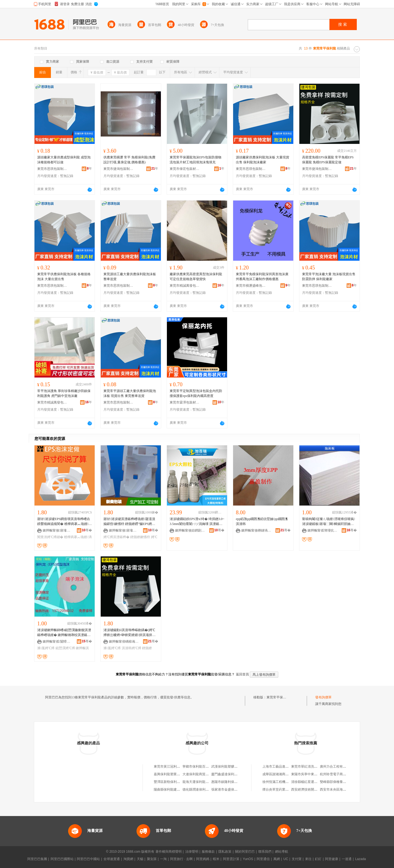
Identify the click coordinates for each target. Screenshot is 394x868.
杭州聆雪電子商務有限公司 (340, 774)
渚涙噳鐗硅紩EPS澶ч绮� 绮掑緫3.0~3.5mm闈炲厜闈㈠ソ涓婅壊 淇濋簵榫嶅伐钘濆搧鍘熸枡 (197, 522)
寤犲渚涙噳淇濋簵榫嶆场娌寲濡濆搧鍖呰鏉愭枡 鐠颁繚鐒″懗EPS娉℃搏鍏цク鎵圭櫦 (129, 522)
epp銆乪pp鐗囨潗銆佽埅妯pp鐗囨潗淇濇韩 (262, 521)
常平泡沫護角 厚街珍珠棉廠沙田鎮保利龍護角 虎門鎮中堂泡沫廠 (64, 393)
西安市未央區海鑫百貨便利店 (341, 789)
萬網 (277, 859)
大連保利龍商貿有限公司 (201, 774)
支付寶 (297, 859)
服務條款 (208, 852)
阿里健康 (332, 859)
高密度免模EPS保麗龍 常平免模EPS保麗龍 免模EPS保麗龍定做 (328, 160)
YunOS (248, 859)
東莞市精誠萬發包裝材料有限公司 (185, 286)
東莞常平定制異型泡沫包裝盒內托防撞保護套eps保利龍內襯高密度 (196, 393)
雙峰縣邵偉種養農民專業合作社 (343, 782)
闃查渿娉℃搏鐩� (50, 537)
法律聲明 (192, 852)
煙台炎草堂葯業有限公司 (280, 789)
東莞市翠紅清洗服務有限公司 (312, 767)
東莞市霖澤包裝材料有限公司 (185, 402)
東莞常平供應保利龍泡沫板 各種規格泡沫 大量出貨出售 (64, 277)
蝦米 (216, 859)
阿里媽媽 (203, 859)
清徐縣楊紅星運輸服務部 (309, 782)
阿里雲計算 (231, 859)
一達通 (347, 859)
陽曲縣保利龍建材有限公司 (173, 789)
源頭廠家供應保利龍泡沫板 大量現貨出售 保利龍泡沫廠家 (263, 160)
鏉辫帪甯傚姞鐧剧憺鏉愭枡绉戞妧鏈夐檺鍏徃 (190, 530)
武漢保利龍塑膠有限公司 (229, 767)
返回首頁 (242, 674)
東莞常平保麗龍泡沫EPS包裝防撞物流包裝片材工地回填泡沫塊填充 (195, 160)
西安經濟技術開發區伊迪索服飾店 (316, 789)
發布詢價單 (323, 697)
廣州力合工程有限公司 (336, 767)
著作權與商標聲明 (169, 852)
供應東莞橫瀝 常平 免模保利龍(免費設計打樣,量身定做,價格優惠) (129, 160)
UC (286, 859)
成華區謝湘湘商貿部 (277, 774)
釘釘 (318, 859)
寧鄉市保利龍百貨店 (197, 767)
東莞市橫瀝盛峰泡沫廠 (251, 286)
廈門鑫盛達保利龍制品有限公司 (234, 774)
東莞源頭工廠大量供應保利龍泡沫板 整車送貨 (130, 277)
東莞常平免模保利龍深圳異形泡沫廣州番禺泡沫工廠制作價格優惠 (262, 277)
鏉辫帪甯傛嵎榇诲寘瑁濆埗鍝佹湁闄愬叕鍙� (124, 641)
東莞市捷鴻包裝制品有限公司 (118, 169)
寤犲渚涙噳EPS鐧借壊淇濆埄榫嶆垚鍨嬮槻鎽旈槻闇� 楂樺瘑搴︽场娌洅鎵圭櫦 (64, 522)
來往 (308, 859)
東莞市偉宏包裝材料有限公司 (185, 169)
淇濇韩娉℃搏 (131, 648)
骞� (87, 530)
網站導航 (282, 852)
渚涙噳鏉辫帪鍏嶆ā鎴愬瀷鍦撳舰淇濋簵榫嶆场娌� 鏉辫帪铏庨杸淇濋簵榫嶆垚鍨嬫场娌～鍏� (64, 633)
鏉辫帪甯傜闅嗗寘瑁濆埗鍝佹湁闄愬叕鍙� (58, 641)
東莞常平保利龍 (278, 697)
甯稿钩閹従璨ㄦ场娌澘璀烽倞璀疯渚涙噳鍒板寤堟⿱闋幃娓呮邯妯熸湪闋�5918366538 (328, 522)
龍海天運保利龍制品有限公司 (204, 782)
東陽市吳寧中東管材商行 (309, 774)
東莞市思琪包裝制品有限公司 (52, 169)
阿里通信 (263, 859)
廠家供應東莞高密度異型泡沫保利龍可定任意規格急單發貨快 (196, 277)
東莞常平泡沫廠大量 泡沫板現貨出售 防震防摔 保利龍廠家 (329, 277)
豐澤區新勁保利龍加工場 (172, 782)
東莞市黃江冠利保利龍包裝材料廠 (178, 767)
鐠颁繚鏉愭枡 (140, 537)
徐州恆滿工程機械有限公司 (282, 782)
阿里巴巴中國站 (88, 859)
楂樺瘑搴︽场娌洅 (78, 537)
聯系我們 (265, 852)
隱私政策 (225, 852)
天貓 (140, 859)
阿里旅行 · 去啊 (181, 859)
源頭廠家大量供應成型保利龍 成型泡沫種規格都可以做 (64, 160)
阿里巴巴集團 (37, 859)
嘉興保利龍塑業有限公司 (172, 774)
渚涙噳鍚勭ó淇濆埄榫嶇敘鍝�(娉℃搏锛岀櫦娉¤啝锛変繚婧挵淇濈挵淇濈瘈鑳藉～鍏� (129, 633)
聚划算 (152, 859)
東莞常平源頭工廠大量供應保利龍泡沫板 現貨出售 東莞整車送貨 (130, 393)
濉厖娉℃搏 (46, 648)
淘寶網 (128, 859)
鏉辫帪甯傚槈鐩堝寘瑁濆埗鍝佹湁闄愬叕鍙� (256, 530)
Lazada (360, 859)
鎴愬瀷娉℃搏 (65, 648)
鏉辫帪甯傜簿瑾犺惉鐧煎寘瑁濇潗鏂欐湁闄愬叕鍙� (323, 530)
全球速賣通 (112, 859)
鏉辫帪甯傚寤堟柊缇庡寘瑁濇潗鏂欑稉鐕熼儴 (58, 530)
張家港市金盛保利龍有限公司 (233, 789)
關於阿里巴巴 (245, 852)
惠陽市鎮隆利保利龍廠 (228, 782)
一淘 (163, 859)
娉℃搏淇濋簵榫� (116, 537)
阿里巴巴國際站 (62, 859)
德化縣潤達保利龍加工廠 (201, 789)
